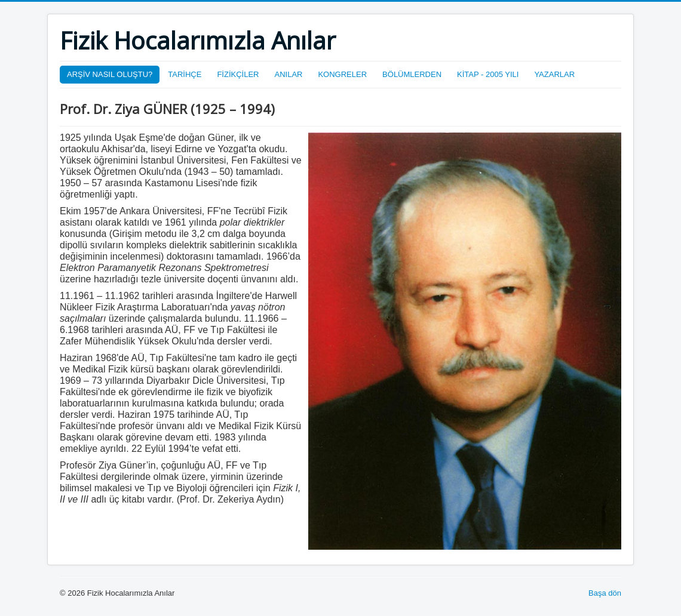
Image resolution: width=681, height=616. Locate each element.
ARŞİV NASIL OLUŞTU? (110, 74)
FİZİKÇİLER (238, 74)
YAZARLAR (554, 74)
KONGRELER (342, 74)
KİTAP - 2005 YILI (488, 74)
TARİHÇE (185, 74)
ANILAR (288, 74)
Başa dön (605, 593)
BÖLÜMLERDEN (412, 74)
